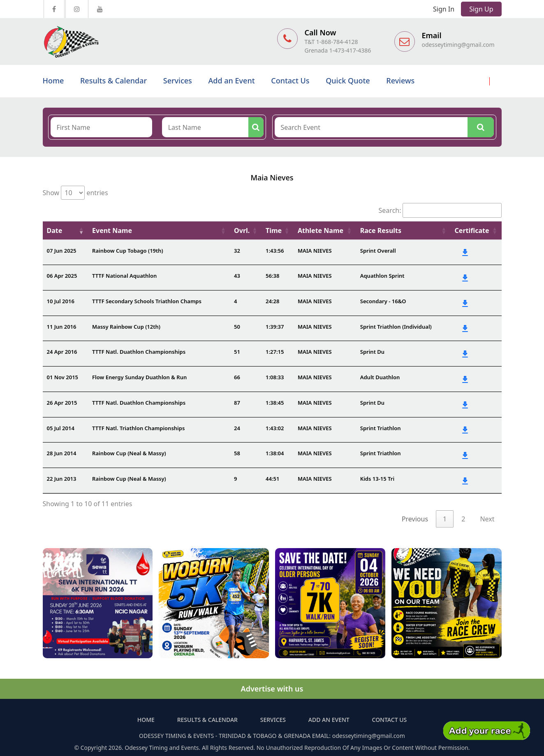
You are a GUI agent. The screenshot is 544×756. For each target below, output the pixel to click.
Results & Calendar (113, 81)
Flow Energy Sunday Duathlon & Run (139, 377)
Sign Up (481, 9)
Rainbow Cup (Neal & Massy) (129, 453)
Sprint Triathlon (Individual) (396, 327)
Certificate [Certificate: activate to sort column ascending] (472, 230)
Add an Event (232, 81)
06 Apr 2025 (62, 276)
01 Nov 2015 (63, 377)
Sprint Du (372, 352)
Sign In (444, 9)
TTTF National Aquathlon (124, 276)
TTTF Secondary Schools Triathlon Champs (147, 301)
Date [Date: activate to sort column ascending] (55, 230)
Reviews (400, 81)
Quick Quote (348, 81)
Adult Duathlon (380, 377)
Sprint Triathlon (381, 428)
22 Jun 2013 (62, 479)
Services (178, 81)
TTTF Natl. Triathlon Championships (138, 428)
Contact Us (290, 81)
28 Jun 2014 (62, 453)
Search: (440, 210)
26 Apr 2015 (62, 403)
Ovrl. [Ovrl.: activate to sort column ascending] (242, 230)
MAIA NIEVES (315, 251)
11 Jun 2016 (62, 327)
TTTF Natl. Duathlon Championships (139, 352)
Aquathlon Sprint (382, 276)
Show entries (75, 193)
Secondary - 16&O (383, 301)
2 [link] (463, 519)
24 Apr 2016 (62, 352)
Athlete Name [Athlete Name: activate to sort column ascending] (321, 230)
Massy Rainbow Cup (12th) (126, 327)
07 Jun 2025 (62, 251)
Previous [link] (415, 519)
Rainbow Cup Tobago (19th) (128, 251)
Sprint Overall (378, 251)
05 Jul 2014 (61, 428)
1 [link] (445, 519)
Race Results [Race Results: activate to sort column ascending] (381, 230)
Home (53, 81)
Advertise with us (272, 689)
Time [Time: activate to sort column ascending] (274, 230)
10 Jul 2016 (61, 301)
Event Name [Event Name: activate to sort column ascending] (112, 230)
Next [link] (487, 519)
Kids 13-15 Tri (377, 479)
